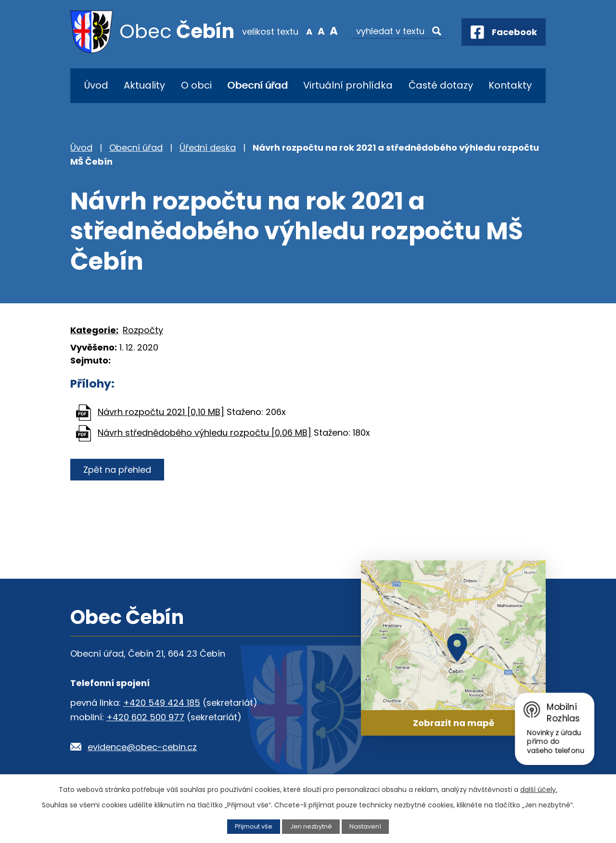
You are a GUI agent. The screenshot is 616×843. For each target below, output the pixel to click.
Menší (309, 31)
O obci (196, 85)
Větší (334, 31)
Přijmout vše (254, 826)
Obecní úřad (257, 85)
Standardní (321, 31)
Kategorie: (94, 330)
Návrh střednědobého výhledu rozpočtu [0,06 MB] (205, 433)
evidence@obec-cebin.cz (142, 747)
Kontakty (510, 85)
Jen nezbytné (311, 826)
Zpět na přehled (117, 470)
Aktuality (144, 85)
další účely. (539, 790)
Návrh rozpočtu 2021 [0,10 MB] (161, 412)
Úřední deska (208, 148)
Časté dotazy (441, 85)
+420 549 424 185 (162, 703)
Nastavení (365, 826)
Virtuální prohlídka (348, 85)
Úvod (96, 85)
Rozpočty (143, 330)
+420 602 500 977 (145, 717)
